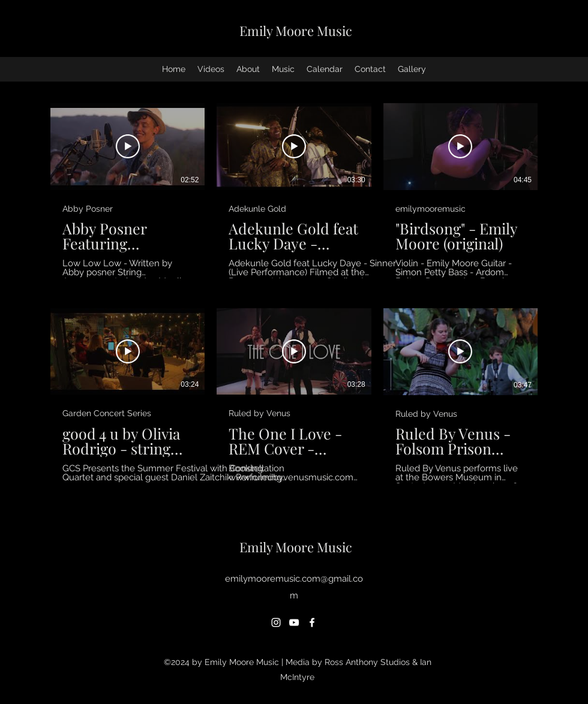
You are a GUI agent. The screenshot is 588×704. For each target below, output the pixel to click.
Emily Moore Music (296, 31)
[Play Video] (128, 146)
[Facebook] (312, 622)
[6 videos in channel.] (294, 293)
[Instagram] (276, 622)
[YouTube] (294, 622)
